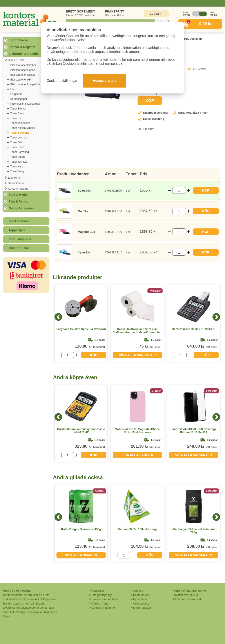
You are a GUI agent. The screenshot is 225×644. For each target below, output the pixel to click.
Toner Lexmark (19, 138)
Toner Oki (16, 142)
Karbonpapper (19, 99)
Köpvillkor (98, 591)
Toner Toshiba (19, 162)
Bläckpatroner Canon (23, 70)
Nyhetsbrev (140, 599)
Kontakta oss (141, 595)
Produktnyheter (20, 239)
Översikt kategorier (104, 608)
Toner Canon (18, 113)
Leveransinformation (105, 599)
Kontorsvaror (18, 40)
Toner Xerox (17, 167)
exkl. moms (185, 14)
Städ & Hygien (19, 195)
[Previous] (58, 317)
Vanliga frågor (101, 604)
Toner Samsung (20, 152)
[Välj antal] (179, 190)
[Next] (216, 317)
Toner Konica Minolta (23, 128)
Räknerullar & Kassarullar (25, 104)
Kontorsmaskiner (19, 189)
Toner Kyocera (19, 133)
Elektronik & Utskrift (23, 54)
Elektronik (14, 178)
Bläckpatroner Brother (23, 65)
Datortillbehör (16, 183)
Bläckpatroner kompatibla (25, 84)
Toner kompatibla (20, 123)
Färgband (16, 94)
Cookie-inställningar (62, 81)
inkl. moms (212, 14)
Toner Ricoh (17, 147)
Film (13, 89)
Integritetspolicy (102, 595)
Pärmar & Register (22, 47)
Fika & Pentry (18, 201)
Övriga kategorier (21, 208)
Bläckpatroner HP (21, 80)
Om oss (138, 591)
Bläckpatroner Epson (23, 75)
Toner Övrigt (17, 171)
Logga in (156, 14)
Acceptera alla (105, 81)
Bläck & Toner (17, 60)
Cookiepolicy (141, 604)
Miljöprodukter (19, 248)
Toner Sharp (17, 157)
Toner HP (16, 118)
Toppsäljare (17, 230)
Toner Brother (18, 109)
